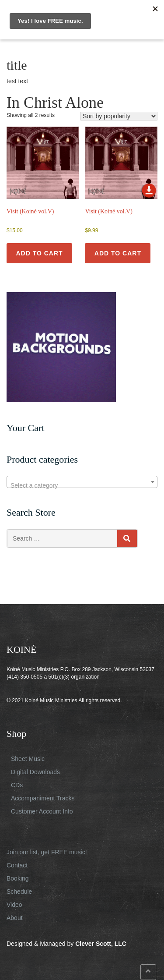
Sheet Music (28, 759)
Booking (18, 878)
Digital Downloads (35, 772)
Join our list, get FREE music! (47, 852)
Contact (17, 865)
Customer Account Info (42, 811)
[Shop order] (119, 116)
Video (14, 905)
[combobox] (82, 482)
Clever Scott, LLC (101, 944)
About (15, 918)
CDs (17, 785)
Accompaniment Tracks (43, 798)
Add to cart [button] (39, 253)
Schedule (19, 892)
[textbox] (82, 485)
